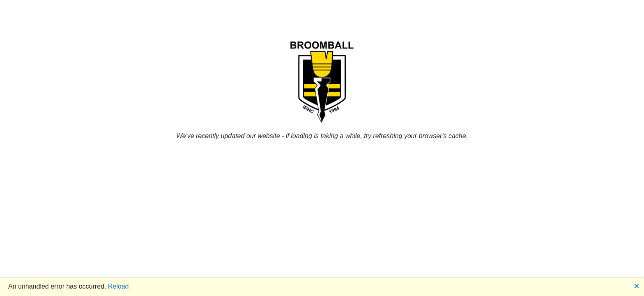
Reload (118, 286)
